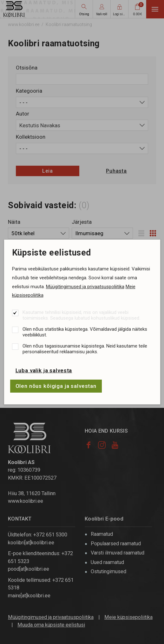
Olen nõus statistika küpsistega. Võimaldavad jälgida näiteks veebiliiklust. (85, 332)
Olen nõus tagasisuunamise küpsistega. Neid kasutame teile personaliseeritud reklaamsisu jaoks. (85, 349)
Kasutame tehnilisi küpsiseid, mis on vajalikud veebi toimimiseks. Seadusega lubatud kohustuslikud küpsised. (81, 315)
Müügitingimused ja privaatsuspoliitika (85, 287)
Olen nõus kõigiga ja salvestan (56, 386)
